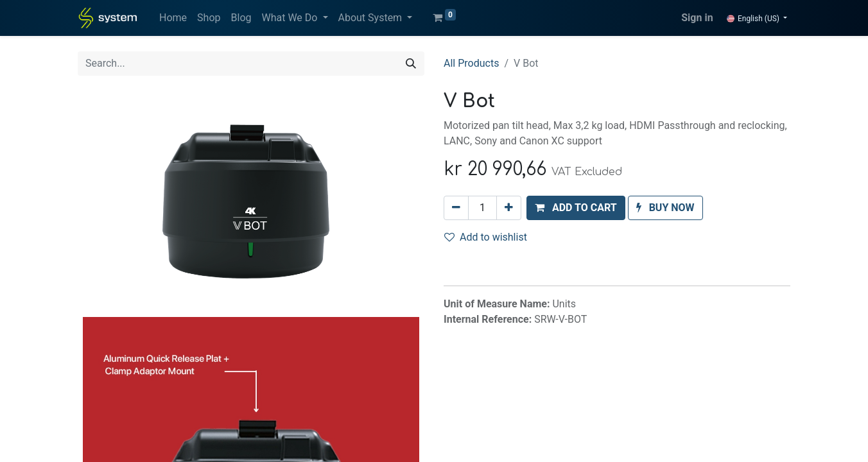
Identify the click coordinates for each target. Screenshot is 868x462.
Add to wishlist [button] (486, 237)
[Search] (411, 64)
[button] (576, 208)
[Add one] (509, 208)
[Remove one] (456, 208)
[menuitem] (173, 18)
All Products (471, 63)
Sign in (697, 18)
